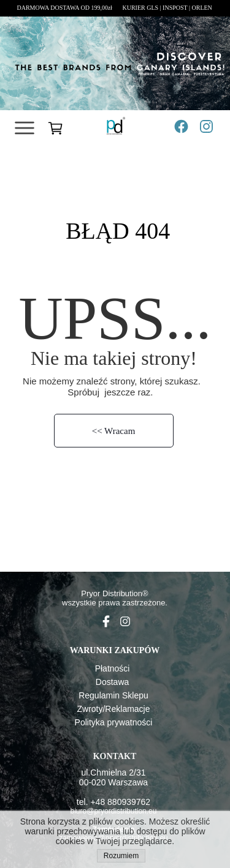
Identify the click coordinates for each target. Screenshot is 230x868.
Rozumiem (121, 856)
